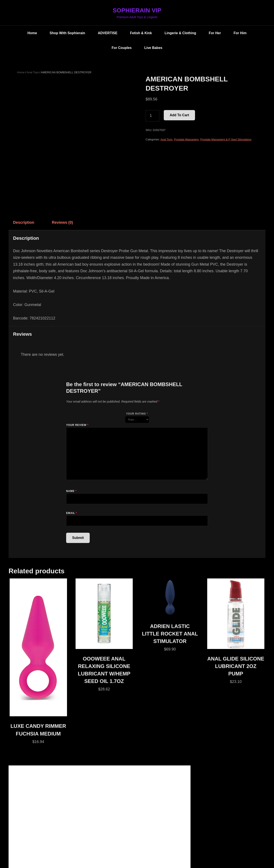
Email (72, 513)
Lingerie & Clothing (180, 33)
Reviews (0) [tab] (62, 222)
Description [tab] (24, 222)
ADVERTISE (108, 33)
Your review (77, 425)
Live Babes (153, 48)
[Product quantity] (152, 116)
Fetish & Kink (141, 33)
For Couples (122, 48)
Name (71, 491)
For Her (215, 33)
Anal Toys (33, 72)
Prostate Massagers (186, 139)
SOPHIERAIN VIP (137, 10)
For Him (240, 33)
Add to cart (179, 115)
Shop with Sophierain (67, 33)
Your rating (137, 414)
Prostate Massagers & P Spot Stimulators (226, 139)
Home (32, 33)
